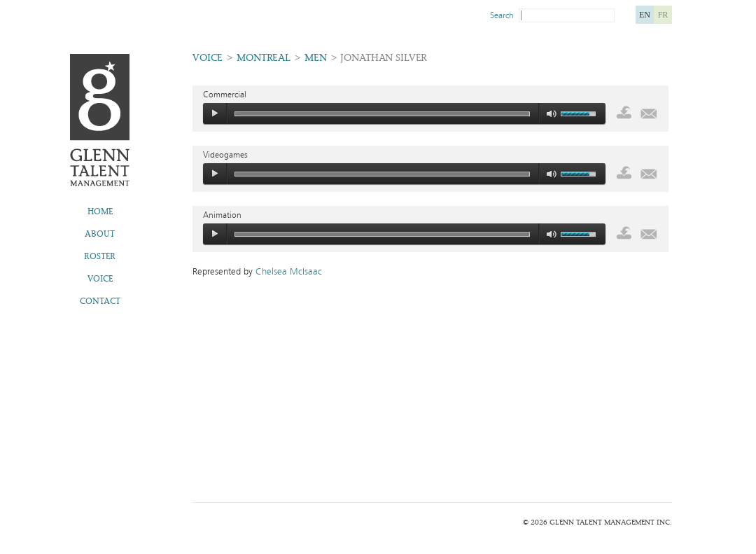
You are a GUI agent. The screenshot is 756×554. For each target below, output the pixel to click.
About (100, 234)
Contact (100, 301)
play (215, 113)
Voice (100, 279)
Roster (100, 256)
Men (316, 58)
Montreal (264, 58)
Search (502, 15)
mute (552, 114)
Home (100, 212)
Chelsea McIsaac (289, 272)
